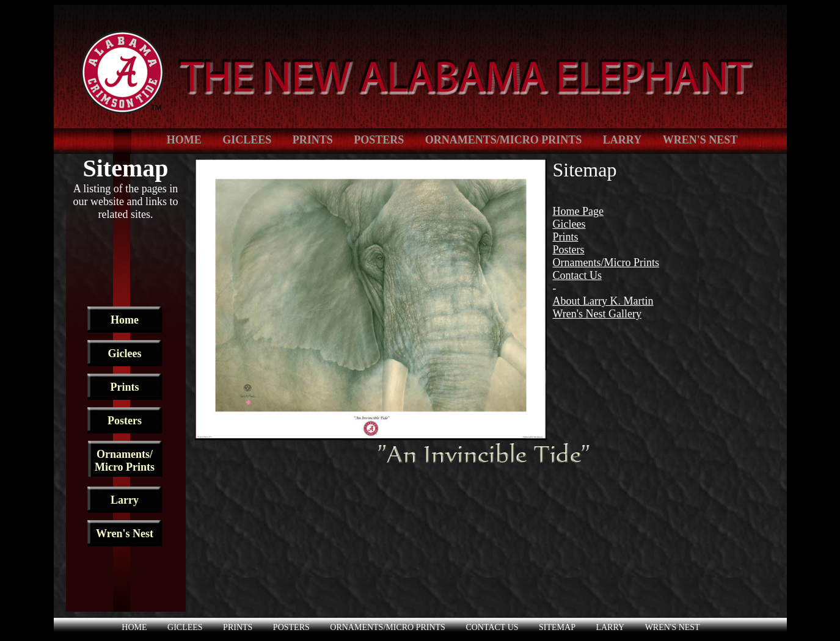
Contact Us (578, 275)
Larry (622, 140)
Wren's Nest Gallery (597, 314)
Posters (379, 140)
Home (184, 140)
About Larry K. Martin (603, 301)
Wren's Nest (700, 140)
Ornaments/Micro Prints (504, 140)
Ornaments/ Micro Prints (125, 461)
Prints (313, 140)
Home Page (578, 211)
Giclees (247, 140)
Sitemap (557, 627)
